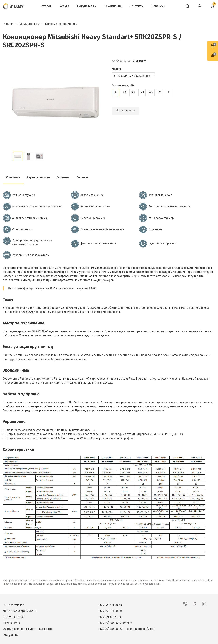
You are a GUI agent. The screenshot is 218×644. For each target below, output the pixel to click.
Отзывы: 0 (139, 61)
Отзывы (82, 177)
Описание (13, 177)
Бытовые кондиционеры (61, 24)
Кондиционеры (29, 24)
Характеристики (38, 177)
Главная (8, 24)
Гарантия (63, 177)
